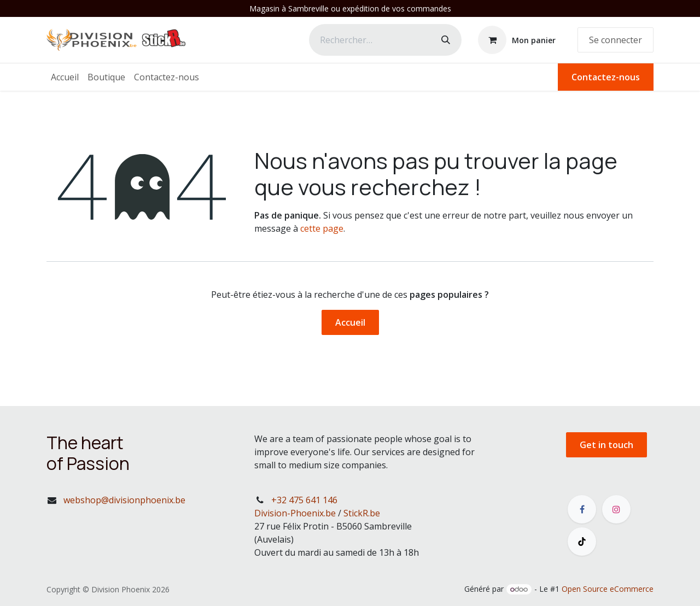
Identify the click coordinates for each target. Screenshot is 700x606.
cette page (322, 228)
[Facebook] (582, 509)
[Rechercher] (446, 40)
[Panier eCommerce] (517, 40)
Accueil (350, 322)
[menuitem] (65, 77)
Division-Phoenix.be (295, 513)
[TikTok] (582, 542)
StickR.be (362, 513)
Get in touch (606, 445)
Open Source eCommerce (608, 589)
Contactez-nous (606, 77)
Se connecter (616, 40)
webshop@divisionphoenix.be (124, 500)
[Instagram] (616, 509)
